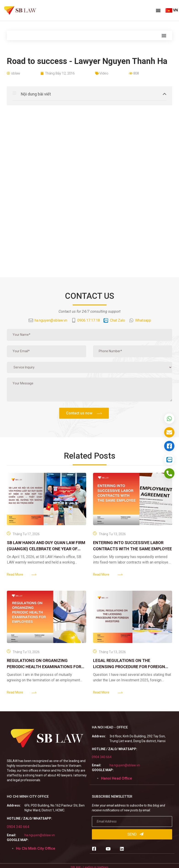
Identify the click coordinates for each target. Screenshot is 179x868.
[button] (158, 10)
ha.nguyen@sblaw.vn (125, 765)
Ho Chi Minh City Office (36, 848)
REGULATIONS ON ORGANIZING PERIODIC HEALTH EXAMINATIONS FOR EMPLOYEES (44, 667)
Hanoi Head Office (117, 778)
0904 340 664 (102, 757)
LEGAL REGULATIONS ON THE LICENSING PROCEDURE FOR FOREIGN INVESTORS (129, 667)
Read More (15, 574)
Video (104, 73)
